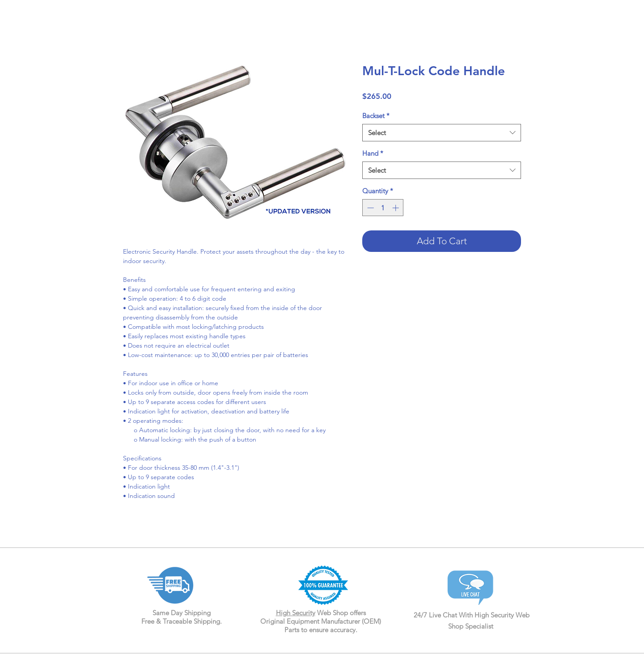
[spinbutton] (383, 208)
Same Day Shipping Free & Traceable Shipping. (182, 617)
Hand (373, 153)
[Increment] (396, 208)
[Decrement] (370, 208)
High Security (296, 613)
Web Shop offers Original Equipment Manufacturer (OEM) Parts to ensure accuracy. (321, 621)
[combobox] (442, 133)
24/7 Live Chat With (444, 615)
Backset (376, 116)
